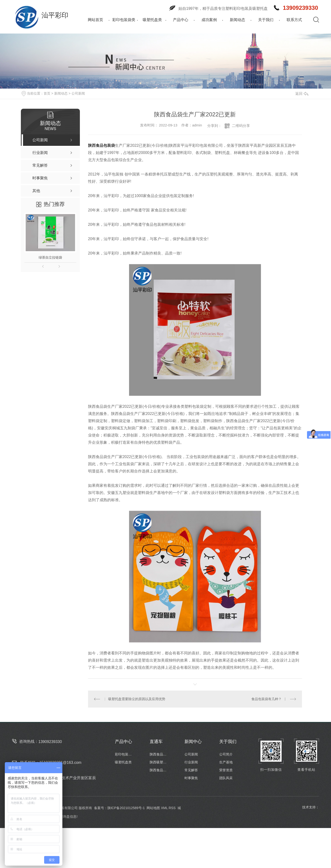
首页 (47, 93)
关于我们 (266, 20)
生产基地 (226, 762)
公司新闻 (78, 93)
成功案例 (209, 20)
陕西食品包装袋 (101, 145)
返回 (302, 94)
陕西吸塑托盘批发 (159, 762)
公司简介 (226, 754)
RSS (172, 808)
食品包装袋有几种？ (266, 699)
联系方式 (294, 20)
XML (164, 808)
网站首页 (95, 20)
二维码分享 (241, 126)
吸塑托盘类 (152, 20)
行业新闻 (191, 762)
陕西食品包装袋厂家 (159, 754)
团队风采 (226, 778)
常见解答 (191, 770)
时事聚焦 (191, 778)
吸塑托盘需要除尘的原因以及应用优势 (137, 699)
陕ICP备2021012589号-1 (126, 808)
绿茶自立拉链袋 (50, 257)
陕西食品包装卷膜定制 (159, 770)
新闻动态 (237, 20)
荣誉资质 (226, 770)
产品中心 (181, 20)
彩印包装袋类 (124, 20)
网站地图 (153, 808)
